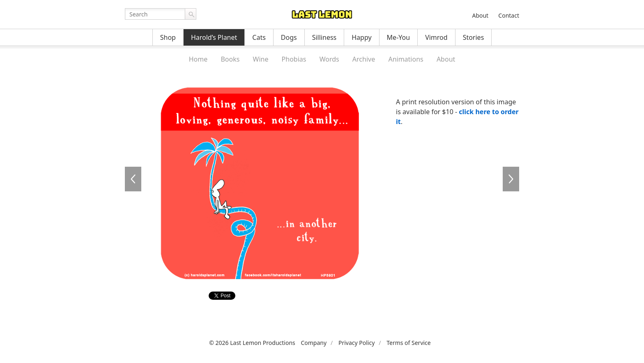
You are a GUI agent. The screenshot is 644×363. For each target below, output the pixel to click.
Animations (406, 59)
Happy (361, 37)
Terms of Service (409, 343)
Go (191, 14)
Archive (364, 59)
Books (230, 59)
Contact (509, 15)
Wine (261, 59)
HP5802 (511, 179)
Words (329, 59)
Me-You (399, 37)
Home (198, 59)
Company (314, 343)
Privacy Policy (356, 343)
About (480, 15)
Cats (259, 37)
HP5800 (133, 179)
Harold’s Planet (214, 37)
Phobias (294, 59)
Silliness (324, 37)
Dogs (289, 37)
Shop (168, 37)
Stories (474, 37)
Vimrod (436, 37)
